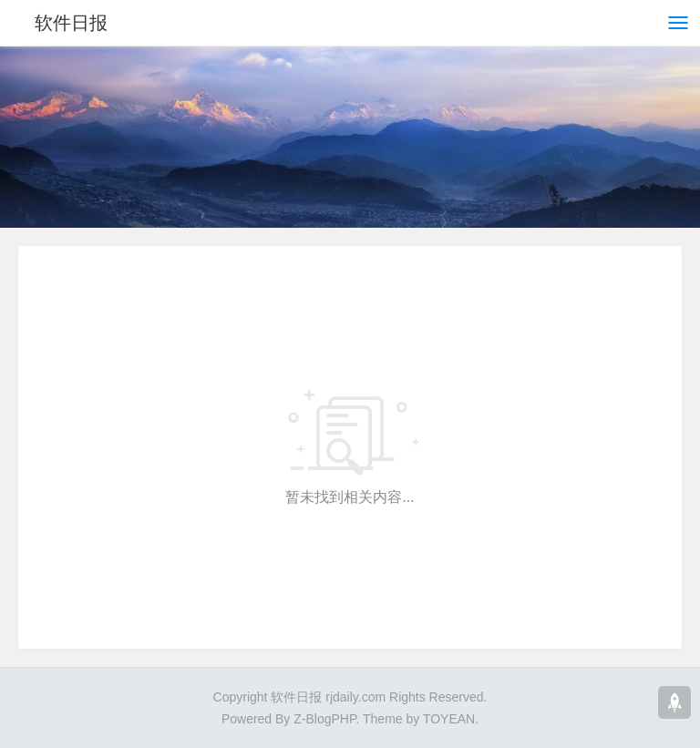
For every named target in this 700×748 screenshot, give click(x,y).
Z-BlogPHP (324, 719)
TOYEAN (449, 719)
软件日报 (71, 23)
